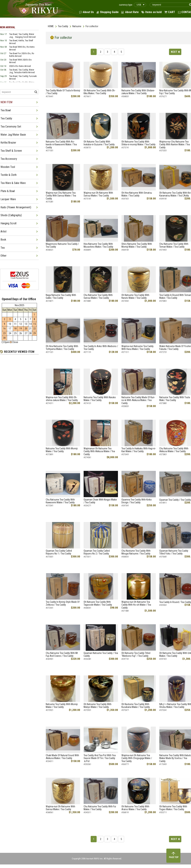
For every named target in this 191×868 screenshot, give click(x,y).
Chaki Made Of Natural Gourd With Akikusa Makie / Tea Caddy (62, 757)
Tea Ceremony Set (11, 127)
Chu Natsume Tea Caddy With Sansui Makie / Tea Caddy (98, 297)
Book (3, 240)
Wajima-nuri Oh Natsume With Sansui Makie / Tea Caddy (98, 194)
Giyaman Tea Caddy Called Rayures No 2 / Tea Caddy (97, 552)
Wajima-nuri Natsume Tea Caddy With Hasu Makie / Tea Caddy (137, 348)
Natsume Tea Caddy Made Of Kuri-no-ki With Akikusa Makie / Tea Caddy (138, 400)
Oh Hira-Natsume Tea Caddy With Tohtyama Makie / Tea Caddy (62, 348)
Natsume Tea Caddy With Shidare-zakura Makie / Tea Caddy (138, 92)
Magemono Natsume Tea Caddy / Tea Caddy (62, 245)
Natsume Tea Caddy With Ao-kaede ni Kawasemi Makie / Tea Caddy (61, 145)
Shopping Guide (109, 12)
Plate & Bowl (8, 191)
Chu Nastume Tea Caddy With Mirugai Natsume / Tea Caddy (136, 552)
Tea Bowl (6, 110)
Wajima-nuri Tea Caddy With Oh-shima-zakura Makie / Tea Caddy (62, 399)
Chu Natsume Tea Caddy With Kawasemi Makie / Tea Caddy (60, 501)
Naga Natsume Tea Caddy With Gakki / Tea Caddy (61, 297)
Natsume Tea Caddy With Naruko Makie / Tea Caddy (100, 399)
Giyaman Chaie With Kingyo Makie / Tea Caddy (100, 501)
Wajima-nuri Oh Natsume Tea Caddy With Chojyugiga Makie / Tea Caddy (137, 758)
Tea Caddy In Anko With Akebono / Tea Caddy (101, 348)
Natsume (77, 26)
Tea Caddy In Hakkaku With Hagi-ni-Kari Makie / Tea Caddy (139, 450)
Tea (3, 248)
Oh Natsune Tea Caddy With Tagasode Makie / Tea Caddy (98, 603)
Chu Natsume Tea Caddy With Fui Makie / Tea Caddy (100, 808)
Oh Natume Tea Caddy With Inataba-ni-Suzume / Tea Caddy (99, 143)
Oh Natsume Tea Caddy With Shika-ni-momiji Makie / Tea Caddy (138, 143)
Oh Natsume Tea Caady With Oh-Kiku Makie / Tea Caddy (99, 92)
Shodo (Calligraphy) (11, 215)
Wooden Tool (8, 167)
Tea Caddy (63, 26)
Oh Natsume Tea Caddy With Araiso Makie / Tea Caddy (135, 808)
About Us (88, 12)
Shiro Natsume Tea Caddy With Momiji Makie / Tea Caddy (137, 245)
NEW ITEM (6, 102)
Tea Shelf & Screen (11, 151)
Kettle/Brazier (8, 143)
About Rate (132, 12)
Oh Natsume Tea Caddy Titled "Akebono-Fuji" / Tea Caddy (136, 655)
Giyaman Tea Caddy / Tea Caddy (175, 500)
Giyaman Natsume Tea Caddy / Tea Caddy (101, 655)
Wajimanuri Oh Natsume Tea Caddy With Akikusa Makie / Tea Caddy (99, 451)
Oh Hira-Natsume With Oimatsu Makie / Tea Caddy (137, 194)
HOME (51, 26)
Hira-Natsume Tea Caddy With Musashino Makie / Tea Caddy (98, 245)
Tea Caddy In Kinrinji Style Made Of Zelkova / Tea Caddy (63, 603)
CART (172, 12)
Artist (4, 231)
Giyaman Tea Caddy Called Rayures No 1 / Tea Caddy (59, 552)
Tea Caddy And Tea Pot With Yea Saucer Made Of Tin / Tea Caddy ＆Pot (100, 758)
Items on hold (153, 12)
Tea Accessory (9, 159)
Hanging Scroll (8, 223)
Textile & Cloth (9, 175)
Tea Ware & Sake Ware (13, 183)
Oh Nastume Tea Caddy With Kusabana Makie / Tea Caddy (136, 706)
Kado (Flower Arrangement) (16, 207)
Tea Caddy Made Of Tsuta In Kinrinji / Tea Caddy (63, 92)
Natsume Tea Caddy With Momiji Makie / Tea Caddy (62, 450)
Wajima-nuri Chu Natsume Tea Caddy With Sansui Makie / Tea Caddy (61, 196)
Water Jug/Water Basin (13, 135)
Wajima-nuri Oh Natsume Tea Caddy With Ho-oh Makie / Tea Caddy (136, 605)
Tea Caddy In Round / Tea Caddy (175, 602)
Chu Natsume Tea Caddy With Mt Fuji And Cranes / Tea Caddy (62, 655)
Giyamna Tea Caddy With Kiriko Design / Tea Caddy (137, 501)
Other (4, 256)
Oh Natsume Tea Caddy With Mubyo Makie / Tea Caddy (98, 706)
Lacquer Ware (8, 199)
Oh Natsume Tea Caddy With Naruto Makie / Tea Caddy (135, 297)
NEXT (174, 52)
